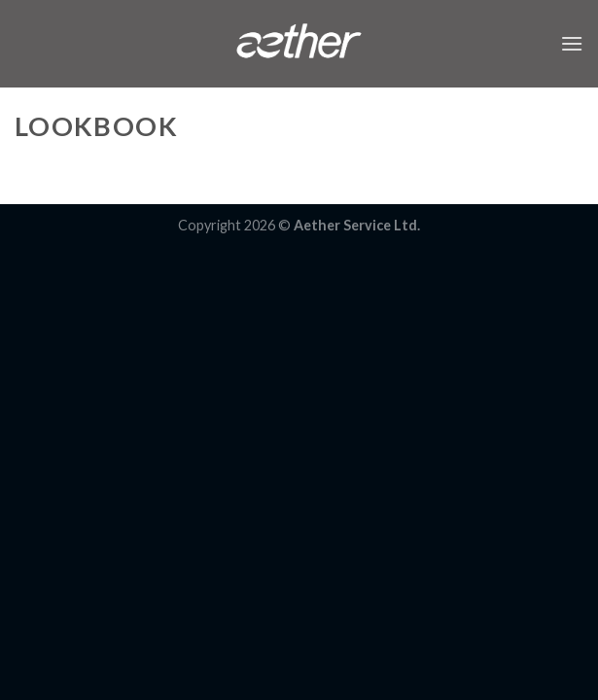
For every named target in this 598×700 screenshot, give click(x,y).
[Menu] (572, 43)
